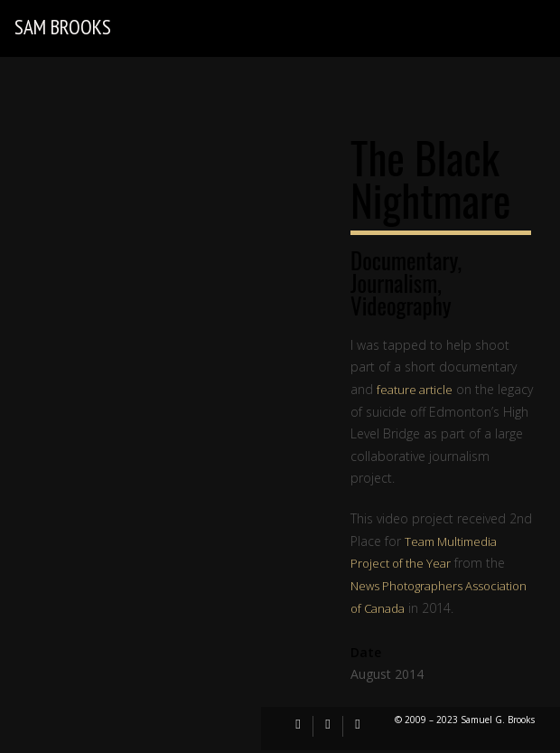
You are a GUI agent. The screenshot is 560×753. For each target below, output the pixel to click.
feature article (415, 390)
